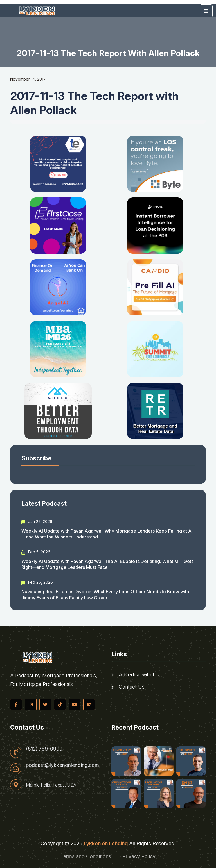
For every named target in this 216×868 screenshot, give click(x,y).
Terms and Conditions (86, 856)
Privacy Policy (139, 856)
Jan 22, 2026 (37, 522)
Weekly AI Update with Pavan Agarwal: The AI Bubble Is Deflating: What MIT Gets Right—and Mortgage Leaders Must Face (107, 564)
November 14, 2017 (28, 79)
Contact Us (128, 687)
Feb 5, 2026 (36, 552)
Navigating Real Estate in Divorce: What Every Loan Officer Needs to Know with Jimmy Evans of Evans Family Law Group (105, 595)
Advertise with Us (135, 675)
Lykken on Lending (106, 843)
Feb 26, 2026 (37, 582)
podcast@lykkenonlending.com (62, 765)
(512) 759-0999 (44, 749)
